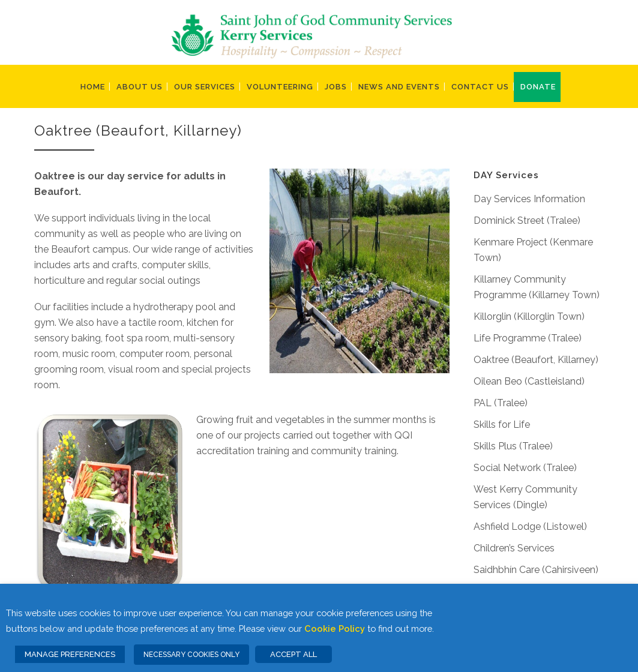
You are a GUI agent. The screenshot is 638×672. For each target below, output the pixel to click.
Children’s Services (514, 548)
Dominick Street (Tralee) (527, 220)
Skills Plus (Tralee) (513, 446)
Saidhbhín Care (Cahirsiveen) (536, 570)
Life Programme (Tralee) (528, 338)
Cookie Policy (335, 628)
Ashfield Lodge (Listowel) (530, 526)
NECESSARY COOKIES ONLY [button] (191, 655)
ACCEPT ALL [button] (293, 654)
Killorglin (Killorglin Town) (529, 316)
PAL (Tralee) (501, 403)
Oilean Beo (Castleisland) (529, 381)
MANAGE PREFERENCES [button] (70, 654)
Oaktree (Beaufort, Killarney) (536, 360)
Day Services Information (529, 199)
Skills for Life (502, 424)
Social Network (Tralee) (525, 468)
